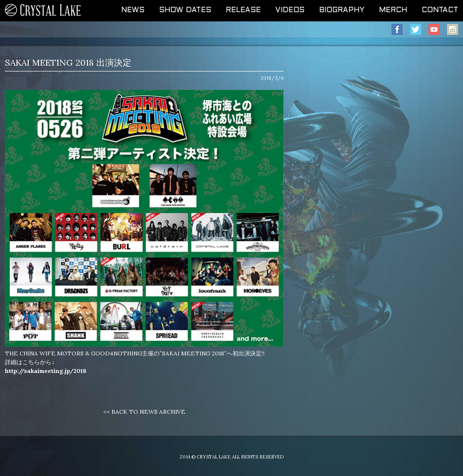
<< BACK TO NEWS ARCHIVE (144, 412)
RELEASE (243, 10)
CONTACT (440, 10)
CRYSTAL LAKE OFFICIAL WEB (43, 11)
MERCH (393, 10)
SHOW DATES (185, 10)
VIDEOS (290, 10)
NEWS (133, 10)
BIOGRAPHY (342, 10)
